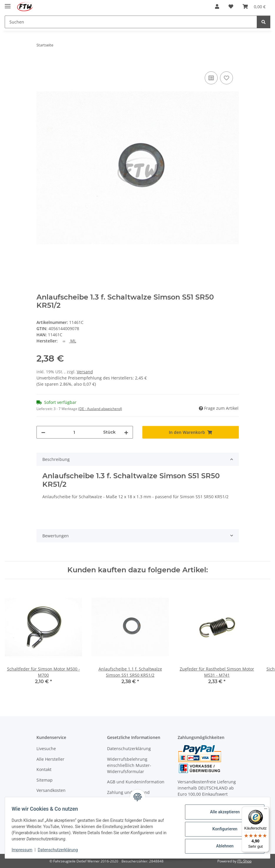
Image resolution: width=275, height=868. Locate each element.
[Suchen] (264, 22)
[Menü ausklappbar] (8, 4)
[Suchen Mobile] (131, 22)
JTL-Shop (244, 861)
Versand (85, 372)
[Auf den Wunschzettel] (226, 78)
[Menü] (266, 810)
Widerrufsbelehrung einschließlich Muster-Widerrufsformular (129, 765)
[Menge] (74, 432)
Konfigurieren (222, 829)
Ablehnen (222, 846)
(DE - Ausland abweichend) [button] (100, 409)
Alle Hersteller (50, 759)
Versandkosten (51, 790)
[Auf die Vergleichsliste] (211, 78)
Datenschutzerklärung (61, 850)
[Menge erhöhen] (126, 432)
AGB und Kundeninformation (136, 782)
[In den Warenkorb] (41, 63)
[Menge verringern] (43, 432)
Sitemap (45, 780)
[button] (217, 6)
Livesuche (46, 749)
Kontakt (44, 769)
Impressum (25, 850)
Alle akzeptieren (222, 812)
